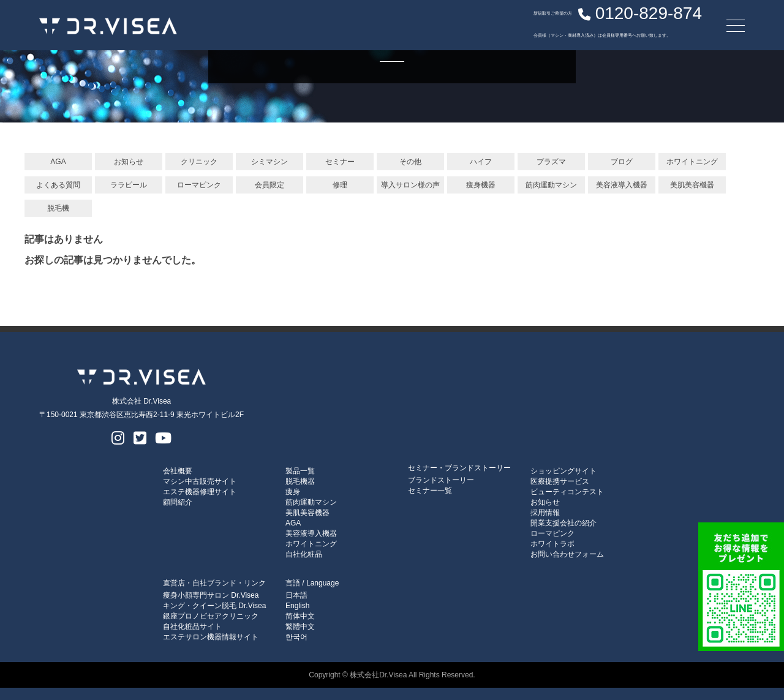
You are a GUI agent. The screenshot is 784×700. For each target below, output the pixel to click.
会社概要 (178, 471)
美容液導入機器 (622, 185)
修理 (340, 185)
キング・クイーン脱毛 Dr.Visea (214, 606)
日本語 (296, 595)
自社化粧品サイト (192, 627)
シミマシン (269, 162)
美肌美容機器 (692, 185)
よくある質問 (58, 185)
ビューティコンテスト (567, 492)
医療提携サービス (560, 481)
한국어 (296, 637)
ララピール (129, 185)
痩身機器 (481, 185)
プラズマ (551, 162)
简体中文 (300, 616)
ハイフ (481, 162)
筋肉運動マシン (551, 185)
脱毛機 (58, 208)
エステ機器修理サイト (200, 492)
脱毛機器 (300, 481)
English (297, 606)
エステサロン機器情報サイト (211, 637)
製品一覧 (300, 471)
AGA (58, 162)
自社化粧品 (304, 554)
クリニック (199, 162)
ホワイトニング (692, 162)
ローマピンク (199, 185)
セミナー (340, 162)
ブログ (622, 162)
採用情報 (545, 513)
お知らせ (129, 162)
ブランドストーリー (441, 480)
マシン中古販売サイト (200, 481)
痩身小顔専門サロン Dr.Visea (211, 595)
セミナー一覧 (430, 491)
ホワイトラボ (552, 544)
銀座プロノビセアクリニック (211, 616)
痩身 (293, 492)
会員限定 (269, 185)
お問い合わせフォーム (567, 554)
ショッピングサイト (563, 471)
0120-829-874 (581, 21)
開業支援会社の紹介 (563, 523)
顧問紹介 (178, 502)
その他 (410, 162)
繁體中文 (300, 627)
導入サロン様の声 (410, 185)
